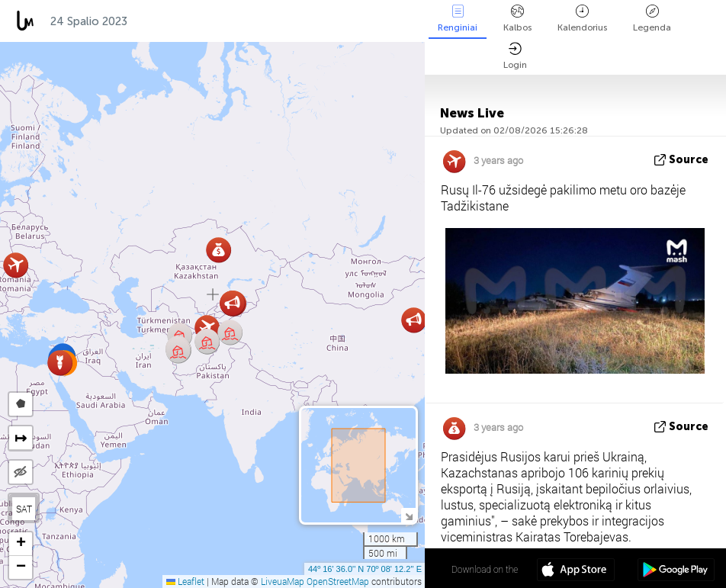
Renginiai (458, 19)
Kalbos (517, 19)
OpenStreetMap (338, 581)
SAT (24, 509)
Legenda (652, 19)
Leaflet (185, 581)
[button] (178, 350)
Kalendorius (582, 19)
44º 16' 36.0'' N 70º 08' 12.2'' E (365, 569)
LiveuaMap (283, 581)
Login (515, 56)
